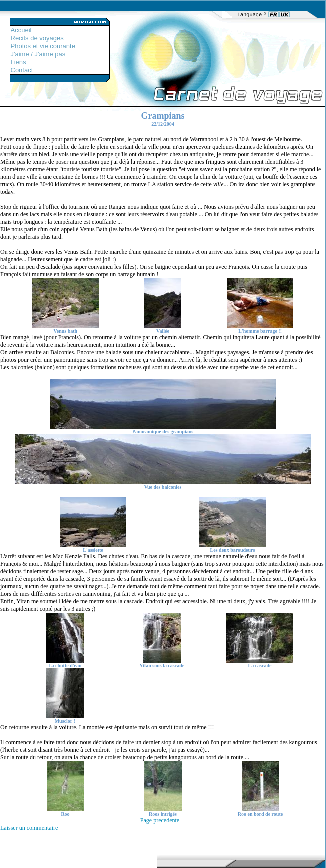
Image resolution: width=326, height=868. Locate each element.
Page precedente (160, 820)
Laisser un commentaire (29, 828)
